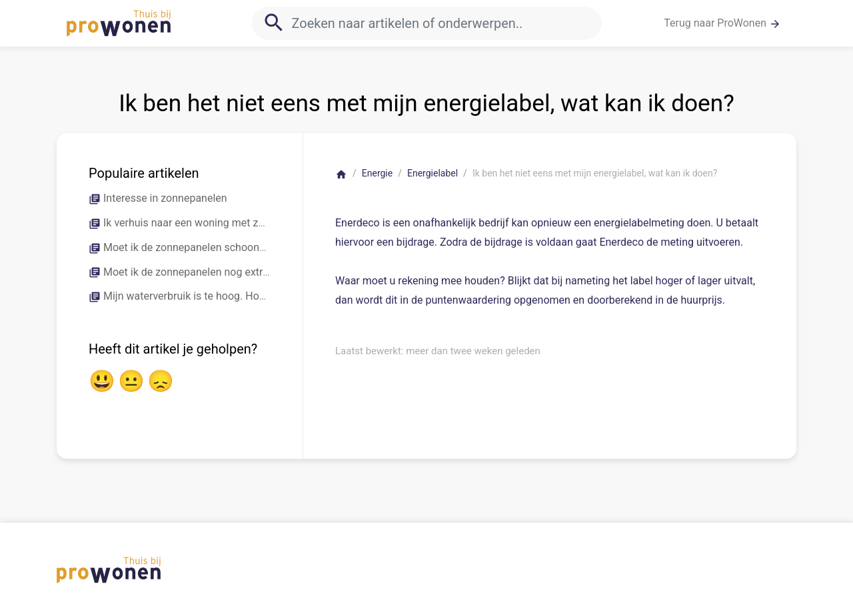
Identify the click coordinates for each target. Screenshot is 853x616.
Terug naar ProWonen (722, 23)
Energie (377, 173)
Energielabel (432, 173)
